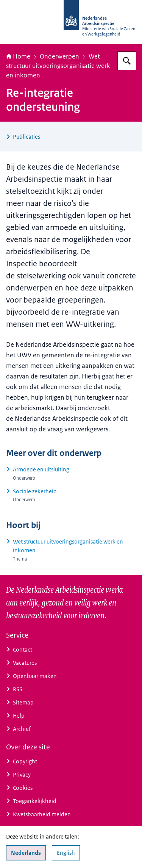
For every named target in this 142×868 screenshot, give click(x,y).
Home (18, 56)
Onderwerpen (59, 56)
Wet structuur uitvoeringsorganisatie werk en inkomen (58, 66)
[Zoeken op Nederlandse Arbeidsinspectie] (127, 61)
